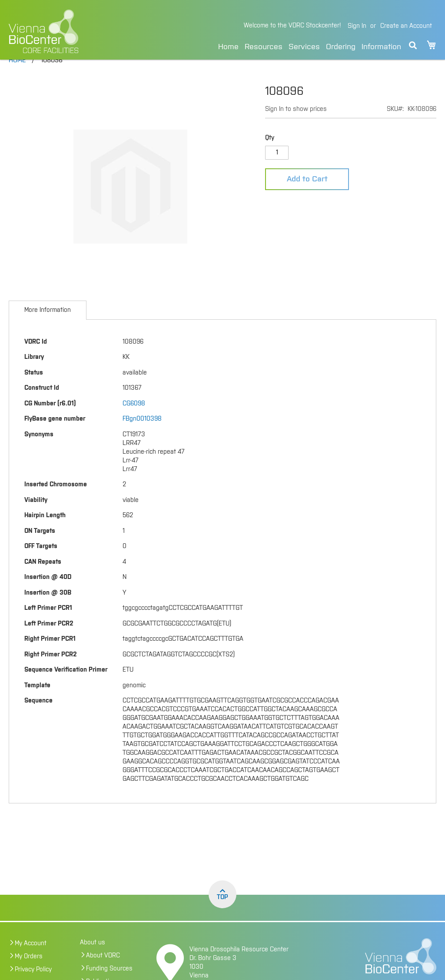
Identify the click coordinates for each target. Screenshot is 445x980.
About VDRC (103, 974)
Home (228, 47)
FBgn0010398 (142, 437)
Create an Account (406, 26)
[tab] (48, 328)
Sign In (357, 26)
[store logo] (75, 31)
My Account (31, 962)
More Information (48, 328)
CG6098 (134, 422)
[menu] (310, 45)
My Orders (29, 975)
